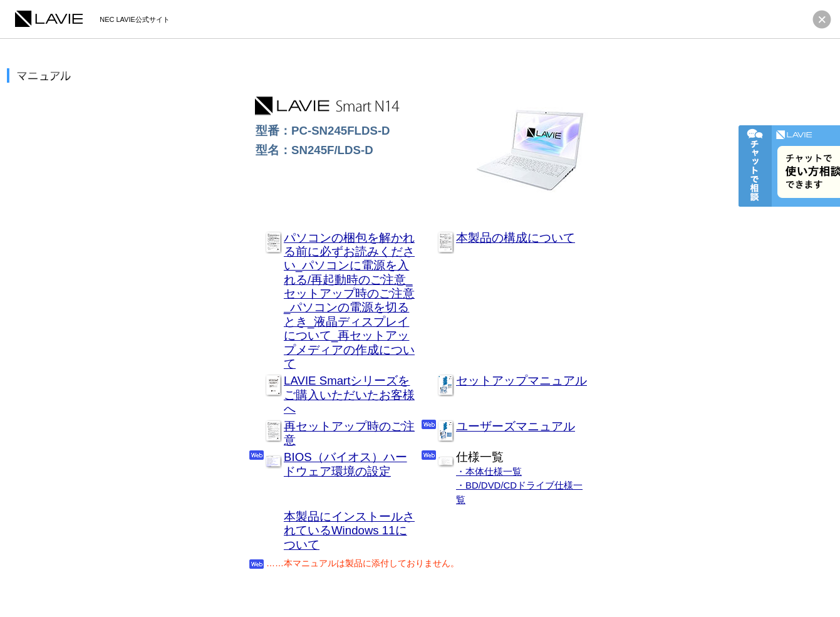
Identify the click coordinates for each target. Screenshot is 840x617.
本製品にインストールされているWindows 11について (349, 531)
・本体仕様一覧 (489, 471)
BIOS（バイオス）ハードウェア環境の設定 (345, 464)
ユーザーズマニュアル (516, 426)
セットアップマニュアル (521, 381)
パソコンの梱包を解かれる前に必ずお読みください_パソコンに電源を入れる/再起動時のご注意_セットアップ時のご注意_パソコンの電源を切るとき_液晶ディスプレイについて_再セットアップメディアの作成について (349, 301)
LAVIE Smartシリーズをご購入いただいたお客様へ (349, 395)
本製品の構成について (516, 238)
